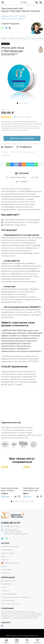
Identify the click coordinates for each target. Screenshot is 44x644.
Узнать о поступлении (22, 138)
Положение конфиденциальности (16, 597)
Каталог (5, 152)
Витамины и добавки (10, 546)
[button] (17, 103)
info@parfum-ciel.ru (12, 526)
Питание (5, 560)
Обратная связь (8, 601)
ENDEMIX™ (6, 155)
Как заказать (6, 584)
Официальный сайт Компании (14, 16)
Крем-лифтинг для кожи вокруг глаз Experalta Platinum (31, 489)
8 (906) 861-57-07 (11, 523)
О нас (4, 587)
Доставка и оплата (9, 581)
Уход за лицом (29, 152)
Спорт (4, 556)
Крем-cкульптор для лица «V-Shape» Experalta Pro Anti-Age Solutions (11, 489)
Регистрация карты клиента (13, 19)
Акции (4, 566)
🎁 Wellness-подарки (10, 563)
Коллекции (6, 573)
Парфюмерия (7, 550)
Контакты (5, 591)
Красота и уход (16, 152)
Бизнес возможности (10, 604)
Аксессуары (6, 570)
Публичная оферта (9, 594)
